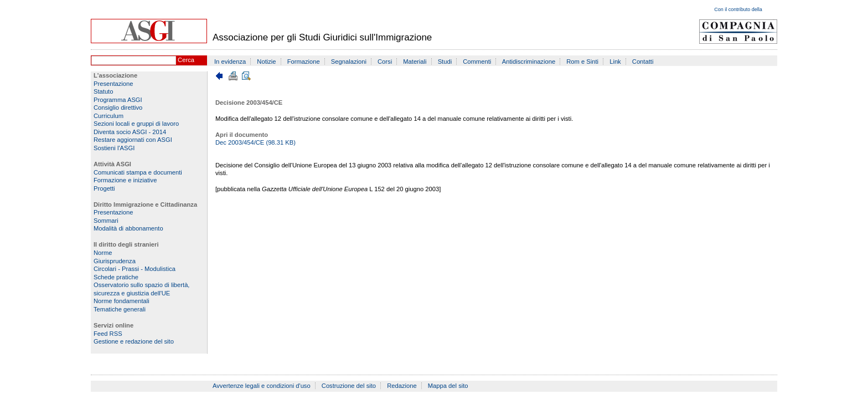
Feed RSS (108, 334)
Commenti (477, 62)
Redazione (402, 386)
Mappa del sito (448, 386)
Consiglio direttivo (118, 108)
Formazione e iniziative (125, 180)
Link (615, 62)
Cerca (186, 60)
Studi (445, 62)
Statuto (103, 91)
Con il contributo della (738, 9)
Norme (103, 253)
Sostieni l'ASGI (114, 148)
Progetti (104, 188)
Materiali (415, 62)
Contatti (643, 62)
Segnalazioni (349, 62)
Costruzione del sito (349, 386)
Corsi (385, 62)
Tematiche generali (120, 309)
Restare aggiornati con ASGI (133, 140)
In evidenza (230, 62)
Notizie (266, 62)
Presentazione (113, 84)
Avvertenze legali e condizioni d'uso (262, 386)
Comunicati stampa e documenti (138, 172)
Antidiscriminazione (529, 62)
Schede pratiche (116, 277)
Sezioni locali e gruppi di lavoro (136, 124)
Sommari (106, 221)
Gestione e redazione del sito (134, 341)
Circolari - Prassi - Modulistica (135, 269)
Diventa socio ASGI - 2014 (130, 132)
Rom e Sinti (582, 62)
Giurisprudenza (115, 261)
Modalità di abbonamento (128, 228)
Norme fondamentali (122, 301)
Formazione (304, 62)
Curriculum (108, 116)
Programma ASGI (118, 100)
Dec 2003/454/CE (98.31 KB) (255, 142)
